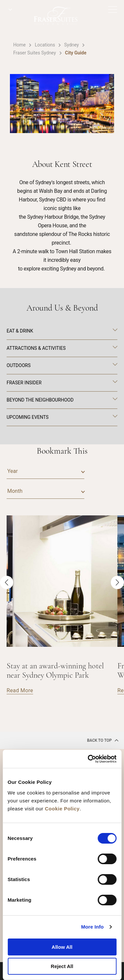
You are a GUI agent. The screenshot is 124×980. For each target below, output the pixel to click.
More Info (92, 927)
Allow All (62, 947)
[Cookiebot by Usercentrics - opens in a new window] (88, 759)
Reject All (62, 966)
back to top (103, 740)
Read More (20, 690)
